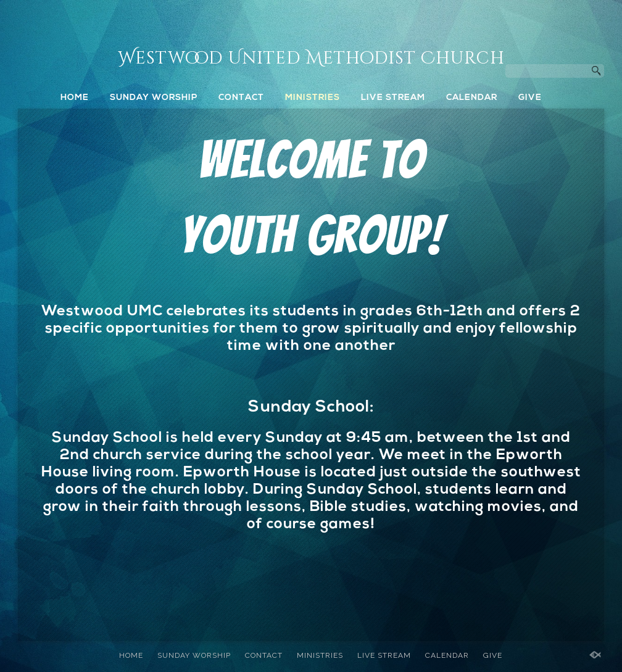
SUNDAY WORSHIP (154, 98)
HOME (75, 98)
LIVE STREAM (393, 98)
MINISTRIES (313, 98)
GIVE (530, 98)
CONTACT (241, 98)
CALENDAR (472, 98)
